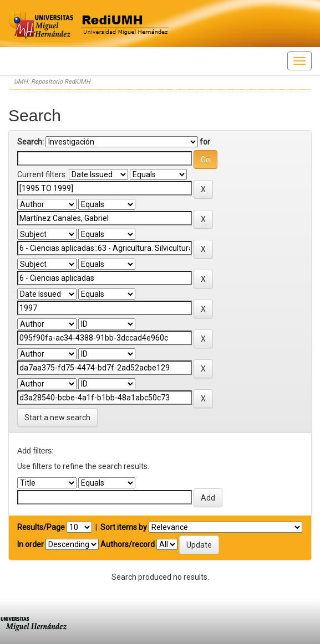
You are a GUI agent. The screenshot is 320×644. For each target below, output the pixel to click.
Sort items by (124, 527)
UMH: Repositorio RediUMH (52, 82)
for (205, 142)
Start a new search (57, 418)
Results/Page (41, 527)
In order (31, 544)
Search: (31, 142)
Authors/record (128, 544)
